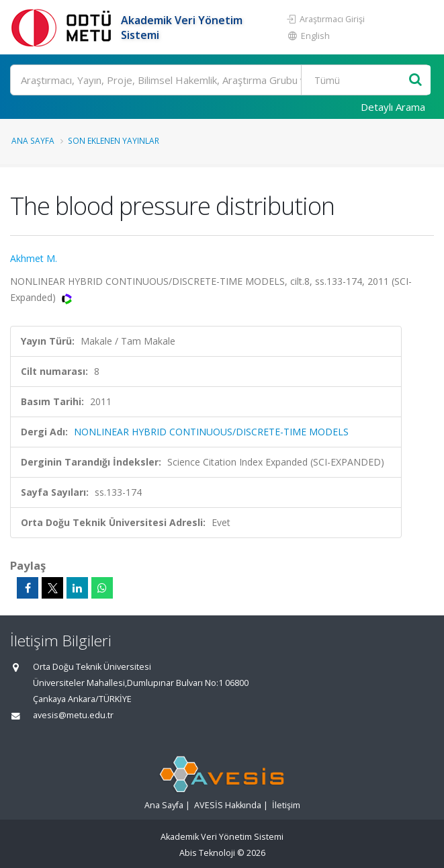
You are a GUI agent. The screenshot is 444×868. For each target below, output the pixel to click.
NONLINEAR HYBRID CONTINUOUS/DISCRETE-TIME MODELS (211, 432)
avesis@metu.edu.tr (73, 715)
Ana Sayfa (33, 140)
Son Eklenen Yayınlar (114, 140)
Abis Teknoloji (207, 853)
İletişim (286, 805)
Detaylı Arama (393, 107)
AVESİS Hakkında (228, 805)
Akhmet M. (34, 258)
